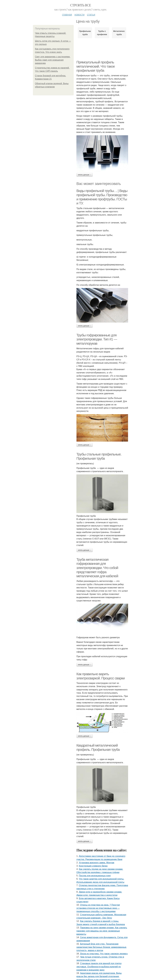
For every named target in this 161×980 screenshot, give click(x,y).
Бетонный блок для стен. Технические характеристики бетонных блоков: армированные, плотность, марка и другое (102, 947)
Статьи (91, 14)
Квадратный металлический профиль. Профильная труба (98, 747)
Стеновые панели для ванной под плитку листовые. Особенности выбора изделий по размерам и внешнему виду (99, 967)
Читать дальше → (85, 175)
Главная (67, 14)
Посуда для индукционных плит (95, 876)
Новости (79, 14)
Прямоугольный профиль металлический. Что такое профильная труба (96, 66)
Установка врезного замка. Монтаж (97, 863)
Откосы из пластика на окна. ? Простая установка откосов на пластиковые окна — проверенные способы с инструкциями (98, 908)
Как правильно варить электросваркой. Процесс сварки (101, 676)
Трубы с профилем (102, 33)
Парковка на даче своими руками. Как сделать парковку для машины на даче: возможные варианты (102, 931)
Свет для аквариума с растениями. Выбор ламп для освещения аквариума (53, 60)
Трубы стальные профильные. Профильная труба (99, 456)
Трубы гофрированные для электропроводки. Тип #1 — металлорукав (97, 339)
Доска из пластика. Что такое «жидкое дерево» (104, 954)
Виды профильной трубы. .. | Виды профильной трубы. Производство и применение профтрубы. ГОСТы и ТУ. (102, 197)
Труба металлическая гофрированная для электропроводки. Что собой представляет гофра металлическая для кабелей (97, 568)
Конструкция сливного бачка (93, 866)
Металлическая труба (119, 33)
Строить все (80, 5)
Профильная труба (85, 33)
